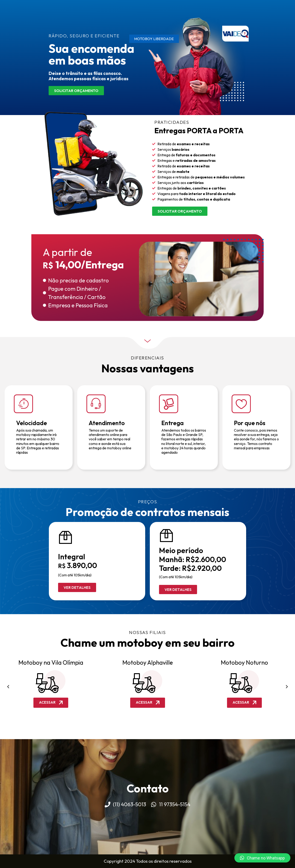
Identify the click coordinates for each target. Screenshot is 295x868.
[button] (8, 687)
